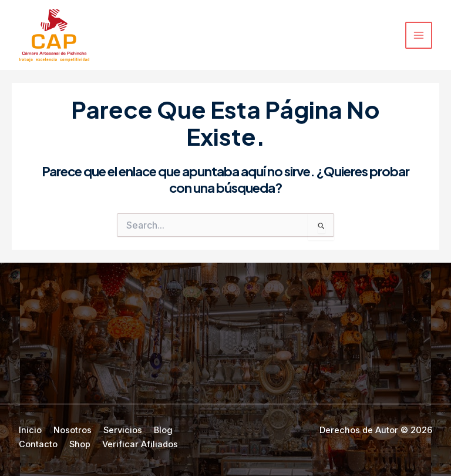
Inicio (30, 430)
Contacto (38, 444)
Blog (163, 430)
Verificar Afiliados (140, 444)
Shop (80, 444)
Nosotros (73, 430)
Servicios (123, 430)
